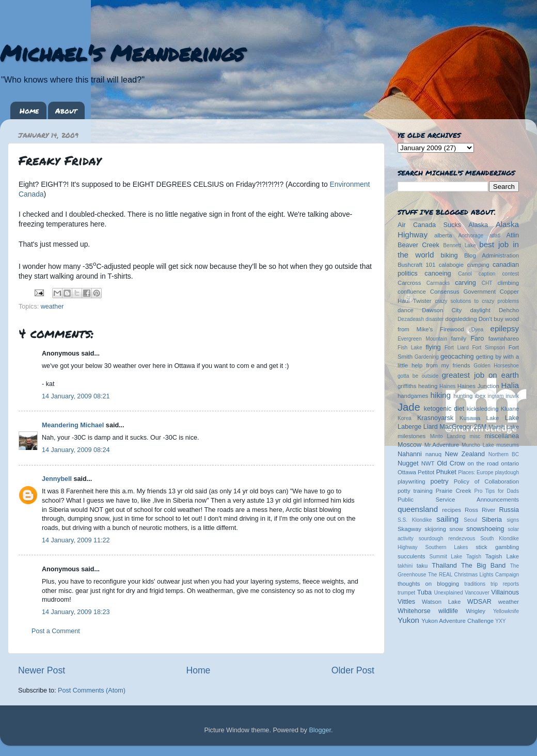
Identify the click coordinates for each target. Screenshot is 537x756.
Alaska (478, 225)
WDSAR (479, 602)
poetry (439, 481)
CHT (487, 283)
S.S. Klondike (415, 520)
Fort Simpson (488, 348)
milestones (412, 436)
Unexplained (448, 593)
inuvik (512, 396)
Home (29, 110)
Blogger (320, 730)
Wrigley (476, 611)
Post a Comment (56, 631)
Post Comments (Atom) (92, 690)
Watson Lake (441, 602)
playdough (507, 472)
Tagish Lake (502, 556)
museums (508, 445)
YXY (500, 621)
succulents (412, 556)
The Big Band (483, 566)
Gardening (427, 357)
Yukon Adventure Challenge (457, 621)
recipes (452, 510)
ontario (510, 463)
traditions (475, 584)
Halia (510, 385)
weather (52, 307)
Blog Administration (492, 255)
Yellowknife (506, 611)
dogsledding (461, 319)
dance (406, 310)
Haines (447, 386)
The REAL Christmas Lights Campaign (473, 575)
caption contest (499, 274)
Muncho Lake (478, 445)
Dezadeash (411, 319)
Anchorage (471, 236)
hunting (463, 396)
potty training (415, 491)
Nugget (408, 463)
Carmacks (438, 283)
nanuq (434, 454)
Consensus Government (463, 292)
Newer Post (42, 670)
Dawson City (442, 310)
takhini (405, 566)
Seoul (470, 520)
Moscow (409, 445)
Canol (465, 274)
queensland (418, 509)
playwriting (412, 481)
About (66, 110)
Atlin (513, 235)
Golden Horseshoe (496, 366)
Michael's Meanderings (122, 53)
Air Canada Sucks (429, 225)
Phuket (446, 472)
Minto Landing (448, 436)
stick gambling (497, 547)
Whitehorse (414, 611)
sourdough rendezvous (447, 538)
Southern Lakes (447, 547)
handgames (413, 396)
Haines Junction (478, 386)
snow (456, 529)
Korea (405, 418)
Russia (509, 510)
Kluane (510, 409)
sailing (447, 519)
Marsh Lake (504, 427)
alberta (443, 235)
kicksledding (483, 409)
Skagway (409, 529)
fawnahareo (504, 339)
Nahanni (410, 454)
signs (513, 520)
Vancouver (477, 593)
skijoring (435, 529)
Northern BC (504, 454)
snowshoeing (485, 529)
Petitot (426, 472)
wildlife (448, 611)
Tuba (424, 592)
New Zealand (465, 454)
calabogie (452, 265)
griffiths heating (417, 386)
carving (465, 283)
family (459, 339)
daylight (480, 310)
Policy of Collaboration (486, 481)
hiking (440, 395)
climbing (508, 283)
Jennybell (57, 479)
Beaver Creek (418, 245)
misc (475, 436)
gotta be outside (418, 376)
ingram (496, 396)
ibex (480, 396)
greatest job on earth (480, 375)
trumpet (406, 593)
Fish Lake (410, 348)
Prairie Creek (454, 491)
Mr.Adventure (442, 445)
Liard (431, 427)
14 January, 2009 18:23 (76, 612)
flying (433, 347)
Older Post (353, 670)
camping (478, 265)
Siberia (492, 520)
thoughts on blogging (428, 584)
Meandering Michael (73, 425)
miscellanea (502, 436)
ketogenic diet (444, 409)
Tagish (474, 557)
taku (422, 566)
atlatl (495, 236)
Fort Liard (457, 348)
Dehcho (509, 310)
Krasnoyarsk (435, 418)
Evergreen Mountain (422, 339)
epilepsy (505, 328)
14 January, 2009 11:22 (76, 540)
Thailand (444, 566)
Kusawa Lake (479, 418)
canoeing (438, 274)
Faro (477, 339)
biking (449, 255)
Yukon (408, 620)
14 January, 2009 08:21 (76, 396)
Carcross (409, 283)
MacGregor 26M (463, 427)
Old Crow (451, 463)
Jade (409, 407)
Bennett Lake (459, 245)
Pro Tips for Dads (497, 491)
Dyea (478, 329)
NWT (428, 463)
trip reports (505, 584)
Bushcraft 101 (416, 265)
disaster (435, 319)
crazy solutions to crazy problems (477, 301)
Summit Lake (446, 557)
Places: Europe (476, 472)
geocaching (457, 357)
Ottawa (407, 472)
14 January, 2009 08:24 (76, 450)
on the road (483, 463)
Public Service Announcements (458, 500)
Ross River (480, 510)
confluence (412, 292)
